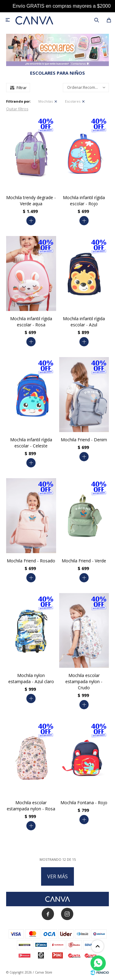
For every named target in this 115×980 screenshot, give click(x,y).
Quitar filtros (17, 109)
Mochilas (46, 101)
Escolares (73, 101)
